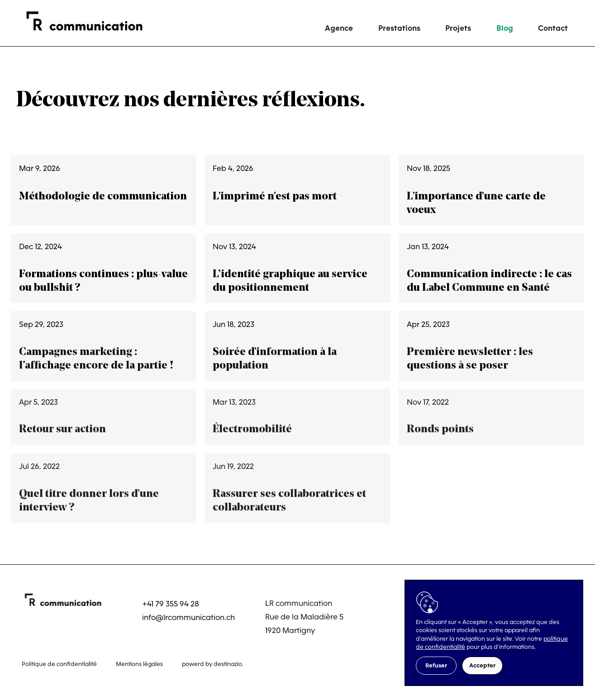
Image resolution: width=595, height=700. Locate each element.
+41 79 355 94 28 (171, 603)
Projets (458, 28)
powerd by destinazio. (213, 662)
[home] (90, 21)
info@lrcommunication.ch (188, 617)
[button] (436, 666)
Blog (505, 28)
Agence (339, 28)
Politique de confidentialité (59, 662)
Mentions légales (139, 662)
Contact (553, 28)
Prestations (399, 28)
